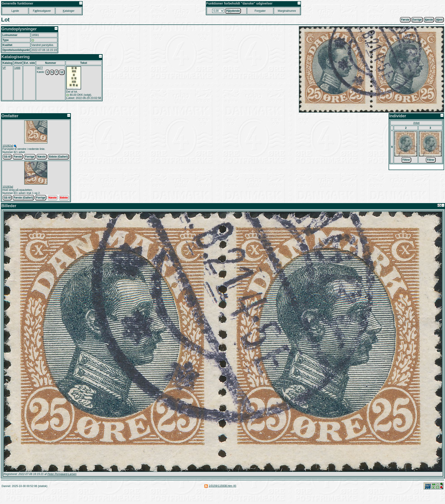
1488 (17, 68)
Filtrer (406, 160)
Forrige (30, 157)
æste (429, 20)
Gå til (7, 157)
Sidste (64, 198)
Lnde (15, 11)
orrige (417, 20)
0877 (40, 68)
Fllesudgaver (42, 11)
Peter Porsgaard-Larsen (62, 474)
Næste (42, 157)
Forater (260, 11)
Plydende (233, 11)
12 (62, 72)
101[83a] (8, 187)
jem (439, 20)
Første (405, 20)
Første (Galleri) (23, 198)
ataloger (69, 11)
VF (4, 68)
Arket (416, 123)
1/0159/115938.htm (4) (222, 486)
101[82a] (8, 146)
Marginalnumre (287, 11)
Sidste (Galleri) (58, 157)
